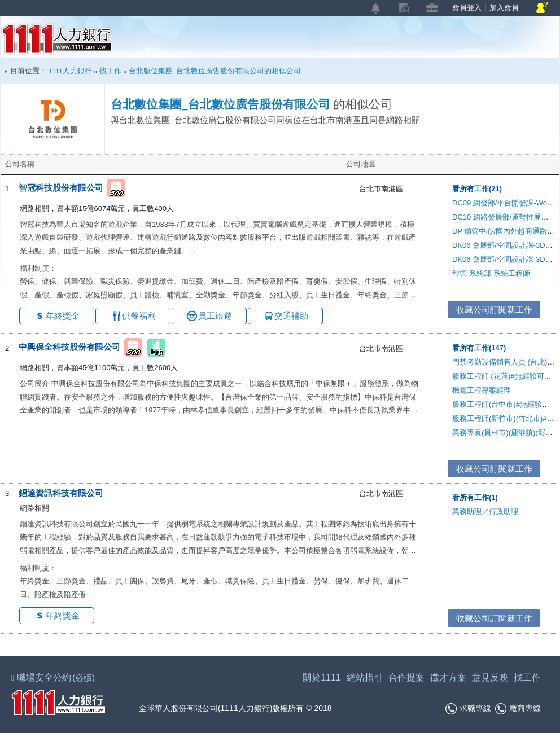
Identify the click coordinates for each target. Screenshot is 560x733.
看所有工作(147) (479, 348)
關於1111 (322, 677)
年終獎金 (63, 316)
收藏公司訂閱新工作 (494, 310)
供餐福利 (139, 316)
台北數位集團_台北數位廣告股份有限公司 (220, 104)
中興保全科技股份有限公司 (69, 347)
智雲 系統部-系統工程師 (491, 273)
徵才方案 (448, 677)
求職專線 (468, 709)
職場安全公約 (54, 677)
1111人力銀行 (57, 39)
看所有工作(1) (475, 497)
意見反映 (490, 677)
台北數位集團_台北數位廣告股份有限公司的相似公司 (215, 71)
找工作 (110, 71)
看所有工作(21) (477, 189)
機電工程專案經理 (482, 390)
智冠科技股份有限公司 (61, 188)
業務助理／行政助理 (485, 512)
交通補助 (291, 316)
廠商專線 (518, 709)
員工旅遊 (215, 316)
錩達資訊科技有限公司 (61, 493)
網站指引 (365, 677)
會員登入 (467, 8)
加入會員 (504, 8)
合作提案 (406, 677)
